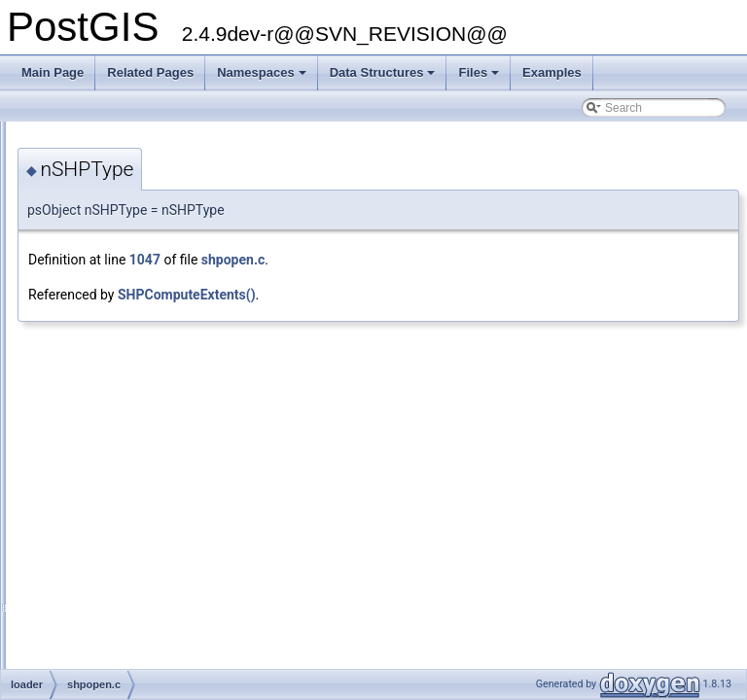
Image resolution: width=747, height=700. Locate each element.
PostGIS (39, 137)
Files (480, 78)
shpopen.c (476, 260)
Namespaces (263, 78)
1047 (388, 260)
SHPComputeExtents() (430, 295)
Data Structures (384, 78)
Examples (552, 72)
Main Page (53, 72)
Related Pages (150, 72)
